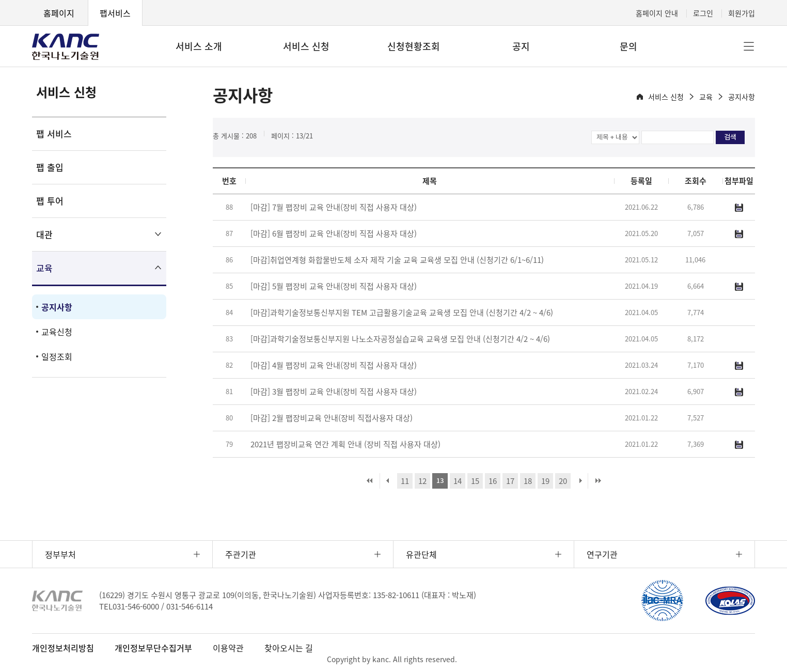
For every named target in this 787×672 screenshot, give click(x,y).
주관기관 (241, 554)
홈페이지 (59, 13)
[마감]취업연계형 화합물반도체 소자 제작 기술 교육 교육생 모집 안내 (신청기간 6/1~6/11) (397, 260)
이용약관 (228, 648)
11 (405, 481)
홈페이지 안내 (657, 13)
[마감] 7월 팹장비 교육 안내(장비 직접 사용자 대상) (334, 207)
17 (510, 481)
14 (458, 481)
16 (493, 481)
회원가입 (742, 13)
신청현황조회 (414, 46)
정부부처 (60, 554)
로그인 (703, 13)
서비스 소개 (199, 46)
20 (563, 481)
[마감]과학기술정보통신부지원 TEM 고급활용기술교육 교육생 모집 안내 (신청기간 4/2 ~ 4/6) (402, 312)
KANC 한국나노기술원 (66, 46)
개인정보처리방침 (63, 648)
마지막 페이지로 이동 (598, 481)
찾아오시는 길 (289, 648)
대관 (44, 234)
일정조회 (57, 356)
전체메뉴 (749, 46)
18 (528, 481)
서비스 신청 (306, 46)
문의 (628, 46)
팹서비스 (115, 13)
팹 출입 (50, 167)
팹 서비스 (54, 134)
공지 (521, 46)
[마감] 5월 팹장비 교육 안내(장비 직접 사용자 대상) (334, 286)
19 (545, 481)
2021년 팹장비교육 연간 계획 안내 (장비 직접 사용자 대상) (345, 444)
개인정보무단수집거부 (153, 648)
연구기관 (602, 554)
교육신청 (57, 332)
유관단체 (421, 554)
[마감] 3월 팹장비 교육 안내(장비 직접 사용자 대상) (334, 392)
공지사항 (57, 307)
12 (422, 481)
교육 (44, 268)
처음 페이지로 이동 (370, 481)
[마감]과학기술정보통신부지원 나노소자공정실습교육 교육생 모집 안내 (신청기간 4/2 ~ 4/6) (400, 339)
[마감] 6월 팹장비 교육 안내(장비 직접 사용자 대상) (334, 233)
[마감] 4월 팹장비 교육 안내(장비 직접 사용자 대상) (334, 365)
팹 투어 (50, 201)
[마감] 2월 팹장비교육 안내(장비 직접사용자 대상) (332, 418)
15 (475, 481)
